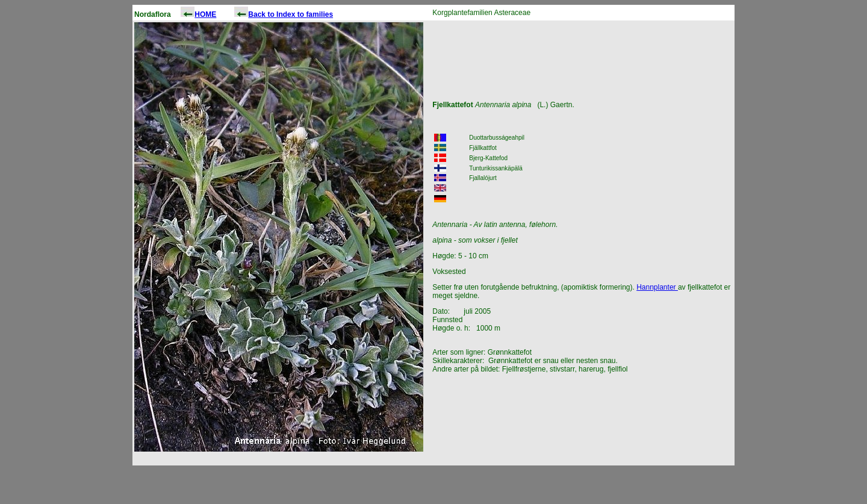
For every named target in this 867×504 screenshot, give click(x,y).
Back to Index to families (291, 14)
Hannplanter (657, 287)
